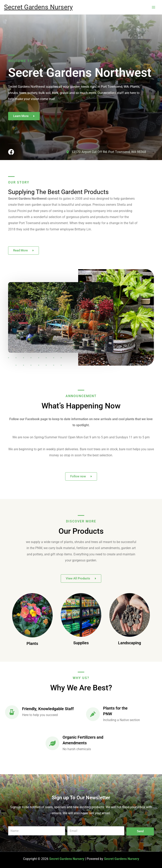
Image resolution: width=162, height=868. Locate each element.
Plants (32, 643)
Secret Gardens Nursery (38, 7)
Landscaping (129, 643)
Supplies (81, 643)
